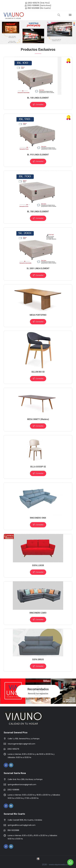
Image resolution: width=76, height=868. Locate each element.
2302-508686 (32, 5)
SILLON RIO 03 (38, 372)
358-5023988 (32, 8)
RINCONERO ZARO (38, 613)
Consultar (38, 104)
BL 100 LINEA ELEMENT (38, 98)
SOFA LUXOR (38, 565)
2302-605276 (33, 3)
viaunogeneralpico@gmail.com (21, 744)
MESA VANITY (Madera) (38, 419)
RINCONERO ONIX (38, 518)
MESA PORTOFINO (38, 315)
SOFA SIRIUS (38, 659)
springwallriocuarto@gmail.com (22, 825)
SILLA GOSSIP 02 (38, 467)
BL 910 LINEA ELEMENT (38, 155)
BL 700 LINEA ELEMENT (38, 212)
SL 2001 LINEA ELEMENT (38, 268)
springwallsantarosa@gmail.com (22, 785)
